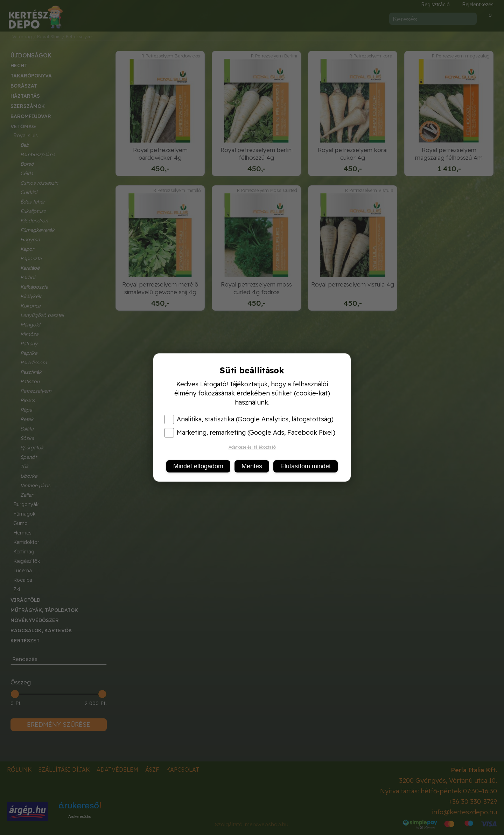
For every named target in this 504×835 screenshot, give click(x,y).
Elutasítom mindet (306, 466)
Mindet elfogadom (198, 466)
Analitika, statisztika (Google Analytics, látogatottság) (249, 419)
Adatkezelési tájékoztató (252, 447)
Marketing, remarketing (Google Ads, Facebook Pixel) (250, 433)
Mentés (252, 466)
